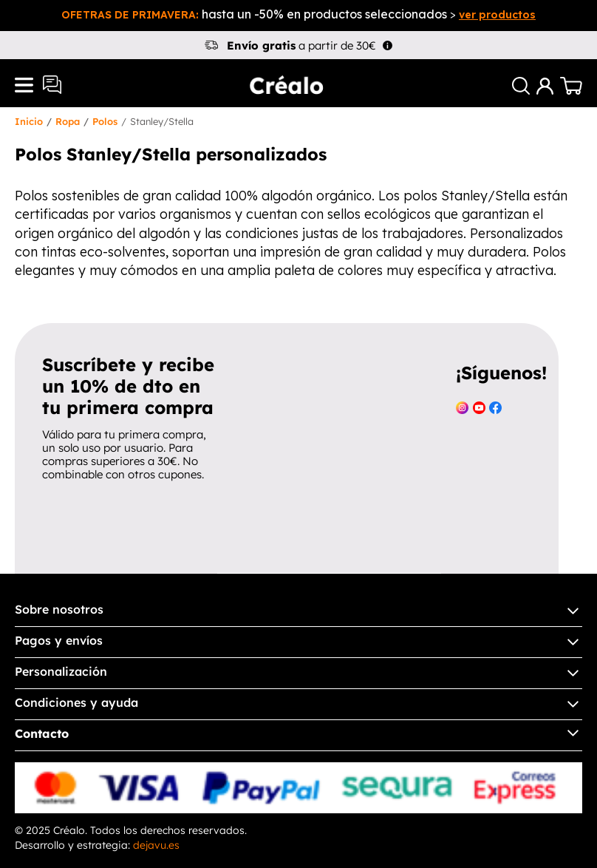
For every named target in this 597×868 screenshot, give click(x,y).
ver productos (497, 15)
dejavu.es (156, 845)
